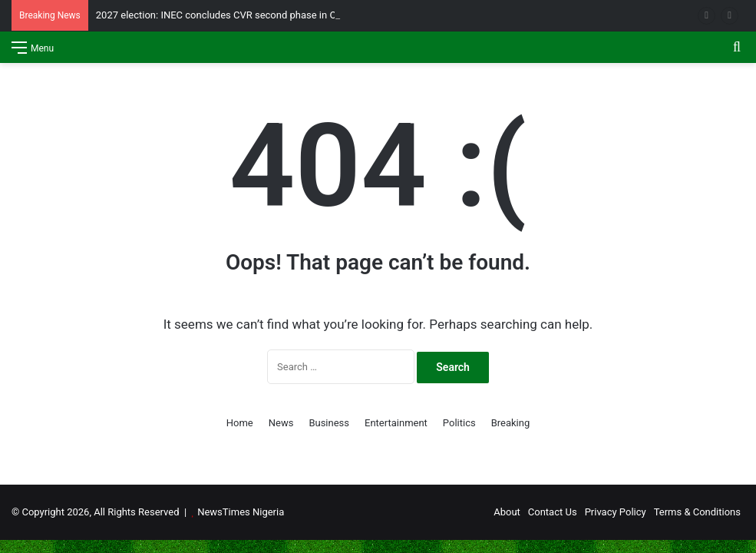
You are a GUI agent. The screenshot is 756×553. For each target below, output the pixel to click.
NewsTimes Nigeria (241, 512)
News (281, 423)
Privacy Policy (616, 512)
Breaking (511, 423)
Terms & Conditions (697, 512)
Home (240, 423)
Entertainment (396, 423)
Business (329, 423)
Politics (459, 423)
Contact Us (553, 512)
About (507, 512)
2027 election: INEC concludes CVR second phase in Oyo (221, 15)
